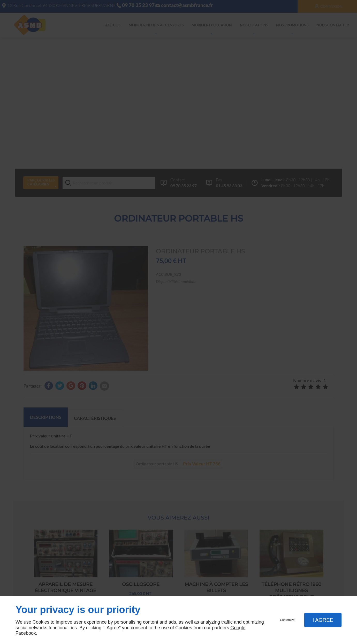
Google (238, 628)
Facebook (26, 633)
